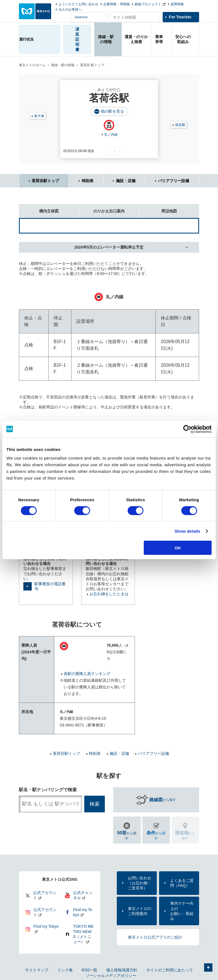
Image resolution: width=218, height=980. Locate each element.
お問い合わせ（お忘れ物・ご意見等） (140, 883)
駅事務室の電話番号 (50, 586)
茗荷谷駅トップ (45, 181)
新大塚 (39, 116)
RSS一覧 (90, 970)
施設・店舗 (126, 181)
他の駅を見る (112, 111)
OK (178, 548)
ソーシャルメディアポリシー (111, 976)
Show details (188, 531)
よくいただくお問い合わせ (78, 4)
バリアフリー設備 (174, 181)
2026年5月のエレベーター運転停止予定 (109, 247)
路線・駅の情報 (63, 65)
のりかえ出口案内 (102, 209)
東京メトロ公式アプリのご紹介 (155, 937)
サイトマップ (37, 970)
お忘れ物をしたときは (109, 594)
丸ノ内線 (111, 135)
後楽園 (180, 125)
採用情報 (177, 4)
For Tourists (180, 17)
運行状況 (26, 39)
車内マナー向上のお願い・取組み (182, 911)
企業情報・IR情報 (117, 4)
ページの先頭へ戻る (208, 967)
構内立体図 (39, 209)
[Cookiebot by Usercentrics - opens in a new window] (187, 429)
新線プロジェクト (148, 4)
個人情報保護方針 (122, 970)
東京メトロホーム (32, 65)
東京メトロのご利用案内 (140, 911)
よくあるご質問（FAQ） (182, 883)
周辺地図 (158, 209)
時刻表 (88, 181)
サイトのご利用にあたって (170, 970)
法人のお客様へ (70, 9)
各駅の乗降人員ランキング (87, 674)
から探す (163, 800)
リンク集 (65, 970)
